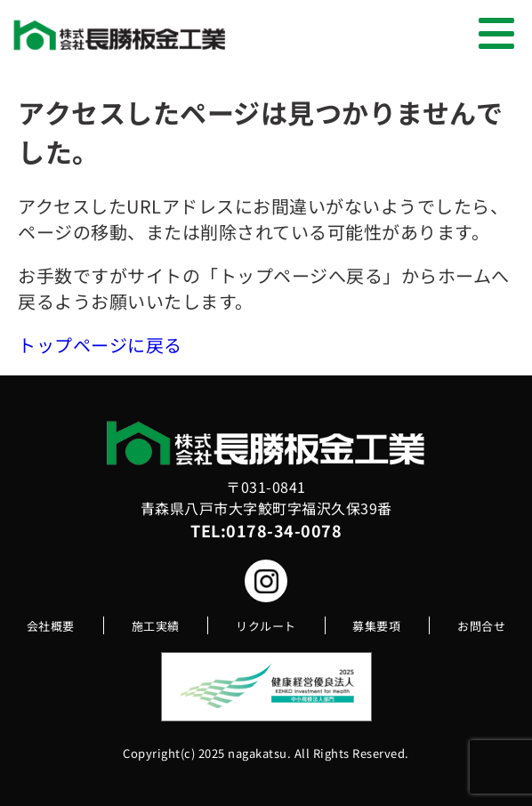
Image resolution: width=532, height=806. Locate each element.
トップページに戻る (100, 345)
